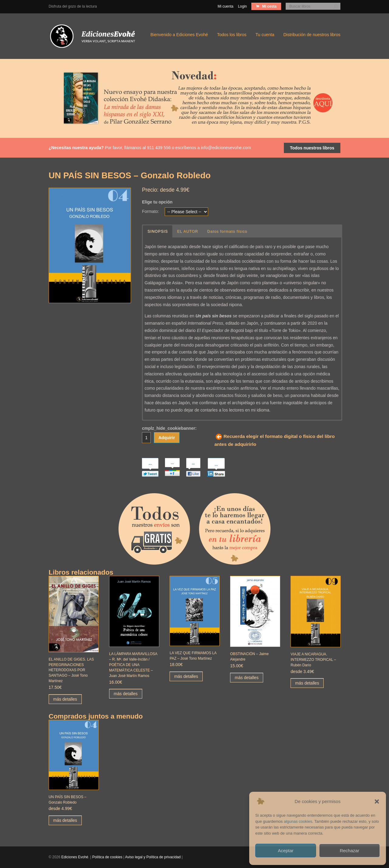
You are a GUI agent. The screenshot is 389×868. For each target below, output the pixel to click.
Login (242, 6)
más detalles (65, 699)
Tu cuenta (265, 35)
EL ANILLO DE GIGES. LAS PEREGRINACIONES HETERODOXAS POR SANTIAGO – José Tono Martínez (71, 670)
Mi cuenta (225, 6)
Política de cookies (107, 857)
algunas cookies (298, 821)
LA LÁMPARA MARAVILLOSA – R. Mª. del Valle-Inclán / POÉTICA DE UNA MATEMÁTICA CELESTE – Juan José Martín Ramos (133, 665)
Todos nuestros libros (312, 148)
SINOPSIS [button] (158, 231)
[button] (377, 801)
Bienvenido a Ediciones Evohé (179, 35)
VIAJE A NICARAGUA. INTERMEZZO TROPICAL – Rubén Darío (313, 660)
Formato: (150, 211)
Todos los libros (232, 35)
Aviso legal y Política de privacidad (153, 857)
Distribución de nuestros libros (312, 35)
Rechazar (349, 851)
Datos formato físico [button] (227, 231)
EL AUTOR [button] (188, 231)
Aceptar (286, 851)
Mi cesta (269, 6)
